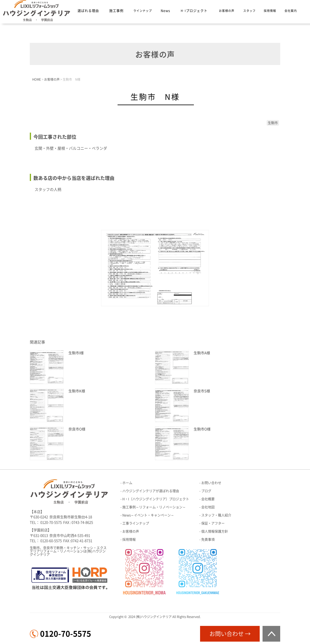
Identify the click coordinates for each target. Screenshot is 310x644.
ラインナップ (143, 11)
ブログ (206, 491)
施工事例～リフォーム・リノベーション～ (154, 507)
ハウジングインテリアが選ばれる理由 (151, 491)
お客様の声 (227, 11)
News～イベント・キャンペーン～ (148, 515)
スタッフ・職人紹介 (216, 515)
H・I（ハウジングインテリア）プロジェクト (156, 499)
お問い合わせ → (230, 634)
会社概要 (208, 499)
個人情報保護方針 (215, 531)
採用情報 (270, 11)
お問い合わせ (211, 483)
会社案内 (291, 11)
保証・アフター (213, 523)
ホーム (127, 483)
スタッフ (249, 11)
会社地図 (208, 507)
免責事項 (208, 539)
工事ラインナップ (136, 523)
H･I (194, 11)
